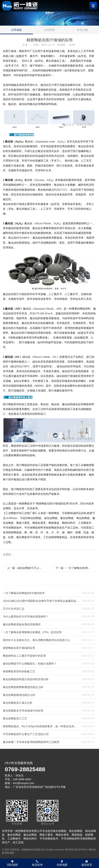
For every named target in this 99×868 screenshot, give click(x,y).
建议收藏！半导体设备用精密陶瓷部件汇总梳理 (31, 742)
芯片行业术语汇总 (14, 609)
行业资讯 (49, 30)
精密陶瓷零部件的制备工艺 (19, 671)
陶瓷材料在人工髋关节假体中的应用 (24, 656)
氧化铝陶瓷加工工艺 (15, 718)
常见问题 (82, 30)
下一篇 (75, 568)
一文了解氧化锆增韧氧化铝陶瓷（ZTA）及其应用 (32, 632)
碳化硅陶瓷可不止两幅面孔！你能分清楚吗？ (30, 664)
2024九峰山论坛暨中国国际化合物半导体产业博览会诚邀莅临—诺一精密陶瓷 (41, 601)
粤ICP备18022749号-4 (76, 850)
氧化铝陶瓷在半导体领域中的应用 (23, 711)
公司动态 (16, 30)
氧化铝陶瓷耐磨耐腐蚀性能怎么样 (23, 687)
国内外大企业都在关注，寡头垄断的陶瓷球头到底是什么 (36, 640)
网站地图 (9, 853)
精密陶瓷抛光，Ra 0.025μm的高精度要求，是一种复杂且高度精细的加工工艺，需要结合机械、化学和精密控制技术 (41, 726)
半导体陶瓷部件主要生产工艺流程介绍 (26, 734)
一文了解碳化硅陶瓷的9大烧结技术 (24, 593)
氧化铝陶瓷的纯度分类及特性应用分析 (26, 679)
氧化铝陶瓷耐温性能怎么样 (19, 695)
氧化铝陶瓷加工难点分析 (18, 703)
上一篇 (27, 568)
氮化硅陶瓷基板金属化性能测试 (22, 624)
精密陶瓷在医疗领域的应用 (19, 648)
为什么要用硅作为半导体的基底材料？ (26, 617)
